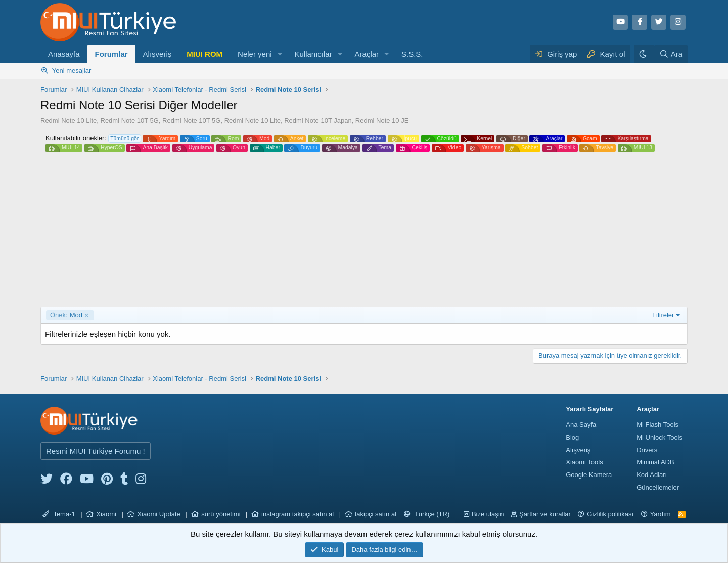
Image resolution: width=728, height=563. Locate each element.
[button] (280, 54)
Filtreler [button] (663, 315)
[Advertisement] (364, 231)
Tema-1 (59, 514)
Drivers (647, 450)
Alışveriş (157, 54)
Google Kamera (589, 475)
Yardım (661, 514)
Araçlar (367, 54)
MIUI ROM (204, 54)
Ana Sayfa (581, 425)
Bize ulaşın (488, 514)
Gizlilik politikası (610, 514)
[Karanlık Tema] (644, 54)
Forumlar (111, 54)
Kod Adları (652, 475)
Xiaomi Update (158, 514)
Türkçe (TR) (427, 514)
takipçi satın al (376, 514)
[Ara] (671, 54)
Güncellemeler (658, 487)
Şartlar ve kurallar (545, 514)
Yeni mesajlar (72, 71)
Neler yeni (255, 54)
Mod (66, 315)
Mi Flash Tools (657, 425)
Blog (572, 437)
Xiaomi (106, 514)
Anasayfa (64, 54)
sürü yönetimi (221, 514)
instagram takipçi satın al (298, 514)
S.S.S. (412, 54)
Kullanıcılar (313, 54)
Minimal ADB (655, 462)
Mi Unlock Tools (659, 437)
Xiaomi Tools (584, 462)
